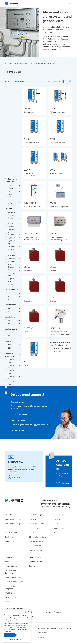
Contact (32, 566)
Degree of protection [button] (9, 265)
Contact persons (21, 414)
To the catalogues (65, 482)
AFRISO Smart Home (36, 528)
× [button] (28, 612)
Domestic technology (13, 524)
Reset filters (20, 81)
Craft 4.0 (32, 533)
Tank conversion (35, 546)
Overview (32, 519)
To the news (17, 477)
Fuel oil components (36, 524)
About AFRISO (10, 562)
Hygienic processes (36, 550)
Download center (35, 562)
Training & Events (35, 557)
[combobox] (55, 81)
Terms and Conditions (65, 628)
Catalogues (9, 537)
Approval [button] (9, 251)
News (7, 602)
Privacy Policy (51, 628)
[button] (16, 639)
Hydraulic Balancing (36, 541)
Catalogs (56, 533)
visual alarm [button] (10, 227)
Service (55, 524)
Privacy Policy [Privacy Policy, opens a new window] (8, 631)
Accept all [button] (10, 635)
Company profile (11, 566)
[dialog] (16, 626)
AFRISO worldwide (12, 597)
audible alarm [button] (11, 239)
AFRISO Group (10, 593)
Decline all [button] (23, 635)
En (42, 637)
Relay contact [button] (11, 215)
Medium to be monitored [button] (11, 90)
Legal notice (41, 628)
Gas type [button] (9, 118)
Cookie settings (42, 632)
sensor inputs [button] (11, 200)
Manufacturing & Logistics (15, 582)
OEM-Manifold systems (37, 537)
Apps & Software (11, 533)
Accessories (9, 528)
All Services (19, 431)
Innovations (9, 541)
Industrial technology (13, 519)
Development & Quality (13, 577)
